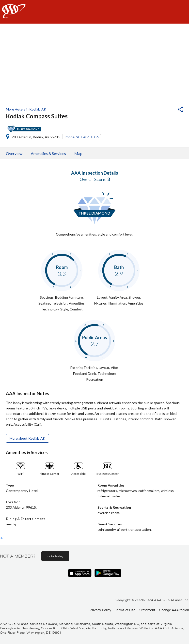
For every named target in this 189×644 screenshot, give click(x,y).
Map (78, 153)
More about (27, 438)
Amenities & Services (48, 153)
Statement (147, 610)
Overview (14, 153)
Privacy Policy (100, 610)
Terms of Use (125, 610)
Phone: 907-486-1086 (81, 137)
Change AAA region (174, 610)
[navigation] (94, 12)
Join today (55, 556)
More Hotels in (26, 109)
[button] (167, 110)
